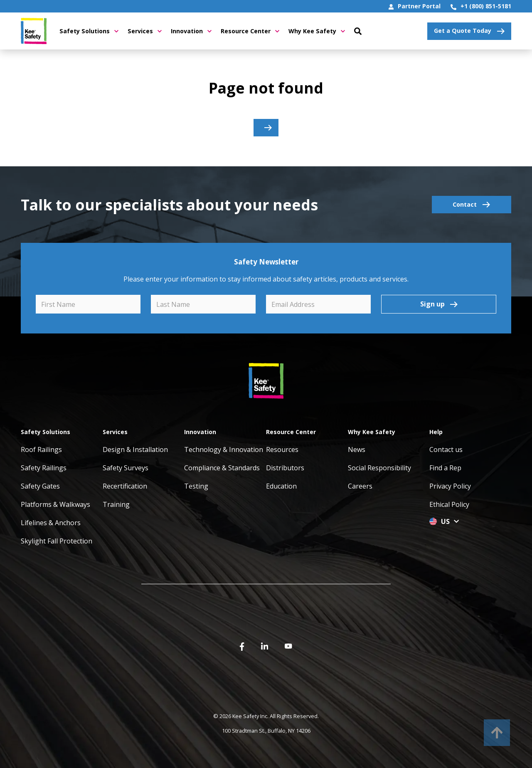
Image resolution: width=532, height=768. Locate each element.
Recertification (125, 486)
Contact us (446, 449)
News (357, 449)
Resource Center (250, 31)
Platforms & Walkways (55, 504)
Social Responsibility (379, 468)
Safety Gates (40, 486)
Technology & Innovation (224, 449)
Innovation (191, 31)
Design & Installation (135, 449)
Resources (282, 449)
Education (281, 486)
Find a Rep (445, 468)
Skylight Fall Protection (57, 541)
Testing (196, 486)
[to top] (497, 733)
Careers (360, 486)
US (444, 521)
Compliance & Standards (222, 468)
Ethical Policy (449, 504)
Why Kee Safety (317, 31)
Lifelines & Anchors (51, 523)
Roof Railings (41, 449)
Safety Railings (44, 468)
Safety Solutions (89, 31)
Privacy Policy (450, 486)
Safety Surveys (126, 468)
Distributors (285, 468)
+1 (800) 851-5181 (481, 6)
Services (145, 31)
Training (116, 504)
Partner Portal (415, 6)
